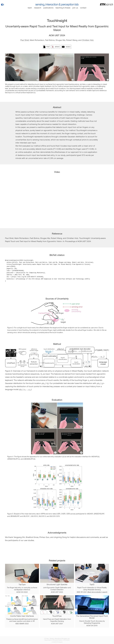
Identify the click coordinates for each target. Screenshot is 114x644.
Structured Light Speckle (57, 585)
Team (30, 8)
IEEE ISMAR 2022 (22, 624)
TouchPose (57, 616)
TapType (22, 585)
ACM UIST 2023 (57, 592)
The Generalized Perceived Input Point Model (92, 617)
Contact (83, 8)
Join (75, 8)
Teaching (63, 8)
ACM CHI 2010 (92, 626)
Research (38, 8)
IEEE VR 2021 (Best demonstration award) (92, 592)
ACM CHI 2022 (22, 592)
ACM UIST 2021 (57, 624)
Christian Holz (88, 40)
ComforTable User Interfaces (22, 616)
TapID (92, 585)
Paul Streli (25, 40)
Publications (48, 8)
